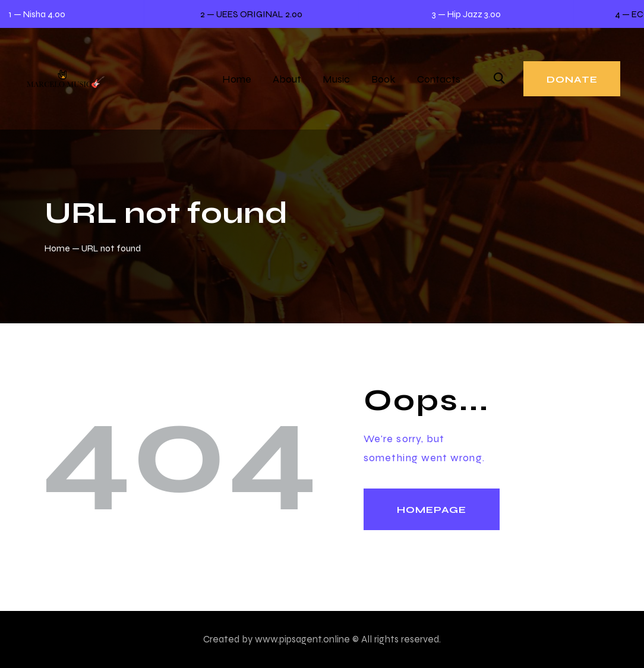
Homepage (432, 510)
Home (57, 248)
